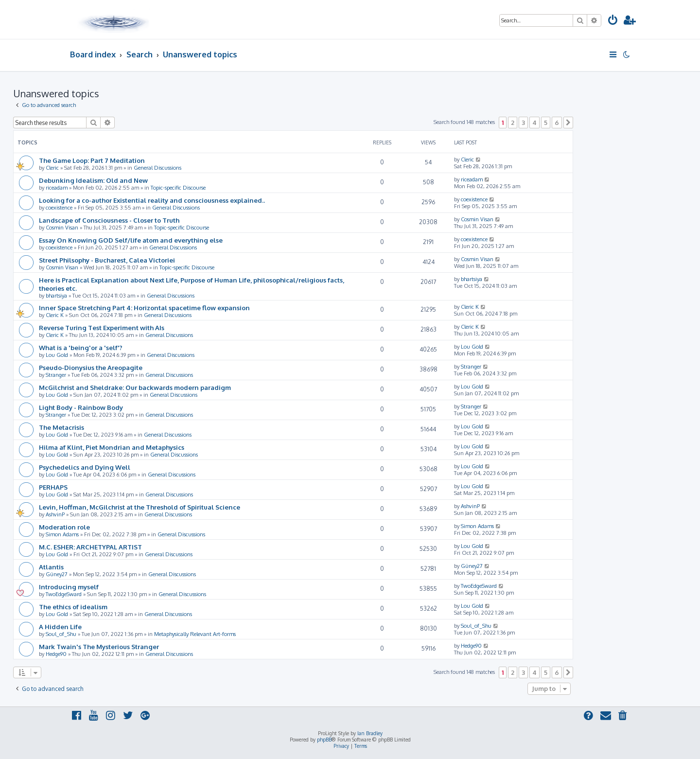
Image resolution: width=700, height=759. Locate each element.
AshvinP (55, 514)
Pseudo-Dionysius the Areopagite (91, 367)
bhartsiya (56, 296)
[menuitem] (613, 21)
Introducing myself (69, 587)
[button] (568, 123)
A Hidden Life (60, 627)
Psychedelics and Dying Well (85, 467)
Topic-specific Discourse (178, 188)
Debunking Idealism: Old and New (93, 180)
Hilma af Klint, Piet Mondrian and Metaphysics (112, 447)
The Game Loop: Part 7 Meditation (92, 160)
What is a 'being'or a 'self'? (81, 347)
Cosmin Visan (62, 228)
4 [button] (534, 123)
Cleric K (55, 315)
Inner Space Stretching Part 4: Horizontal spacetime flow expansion (144, 308)
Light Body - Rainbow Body (81, 407)
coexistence (59, 208)
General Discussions (157, 168)
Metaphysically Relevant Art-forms (195, 634)
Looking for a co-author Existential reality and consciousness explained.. (152, 200)
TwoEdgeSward (64, 594)
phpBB (324, 740)
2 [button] (513, 123)
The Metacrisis (61, 427)
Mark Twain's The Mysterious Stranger (99, 646)
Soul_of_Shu (61, 634)
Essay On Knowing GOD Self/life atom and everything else (131, 240)
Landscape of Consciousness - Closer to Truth (109, 220)
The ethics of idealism (73, 607)
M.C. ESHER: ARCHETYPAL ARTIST (90, 547)
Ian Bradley (370, 733)
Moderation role (64, 527)
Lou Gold (57, 355)
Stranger (56, 375)
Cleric (52, 168)
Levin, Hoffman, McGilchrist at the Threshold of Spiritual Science (140, 507)
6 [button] (557, 123)
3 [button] (523, 123)
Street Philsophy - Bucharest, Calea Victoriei (107, 260)
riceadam (57, 188)
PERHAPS (53, 487)
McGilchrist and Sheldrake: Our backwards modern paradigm (135, 387)
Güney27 (57, 574)
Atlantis (51, 567)
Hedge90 (56, 654)
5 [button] (546, 123)
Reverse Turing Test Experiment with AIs (102, 327)
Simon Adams (62, 534)
